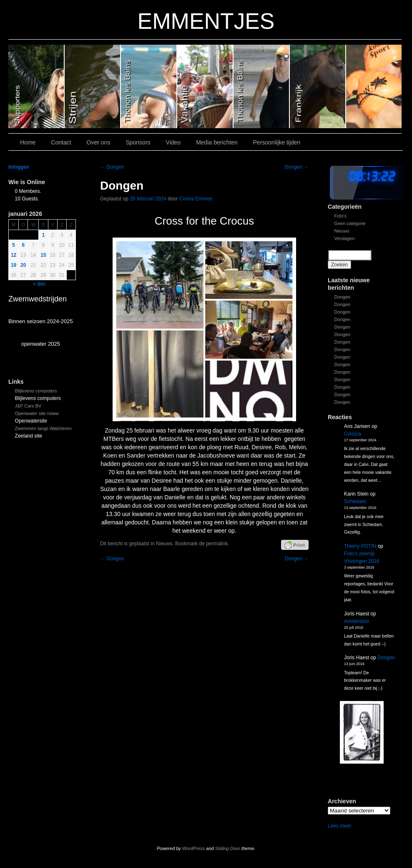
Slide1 (318, 86)
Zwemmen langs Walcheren (43, 428)
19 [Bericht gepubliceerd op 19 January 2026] (14, 265)
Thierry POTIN (360, 546)
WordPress (193, 848)
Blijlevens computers (36, 391)
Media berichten (217, 142)
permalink (217, 544)
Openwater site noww (37, 413)
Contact (61, 142)
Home (28, 142)
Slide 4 (149, 86)
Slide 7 (374, 86)
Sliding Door (228, 848)
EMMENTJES (206, 21)
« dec (39, 284)
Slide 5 (93, 86)
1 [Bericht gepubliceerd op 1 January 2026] (44, 235)
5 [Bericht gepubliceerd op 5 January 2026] (14, 245)
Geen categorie (350, 223)
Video (173, 142)
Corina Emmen (196, 199)
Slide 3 (205, 86)
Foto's (341, 216)
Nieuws (342, 231)
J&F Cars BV (28, 406)
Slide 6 (36, 86)
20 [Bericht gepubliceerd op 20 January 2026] (23, 265)
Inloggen (19, 167)
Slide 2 (262, 86)
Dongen (343, 297)
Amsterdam (357, 621)
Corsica (353, 434)
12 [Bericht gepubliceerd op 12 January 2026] (14, 255)
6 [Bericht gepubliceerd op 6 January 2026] (23, 245)
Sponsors (138, 142)
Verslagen (345, 238)
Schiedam (355, 501)
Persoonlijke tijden (277, 142)
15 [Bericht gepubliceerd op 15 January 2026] (43, 255)
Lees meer (340, 826)
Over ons (99, 142)
